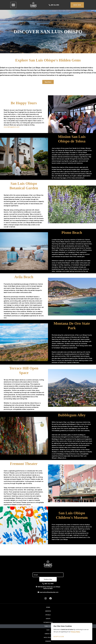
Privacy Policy (75, 632)
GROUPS (48, 614)
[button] (13, 5)
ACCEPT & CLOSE (59, 637)
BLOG (48, 625)
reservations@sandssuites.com (48, 588)
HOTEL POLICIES (48, 633)
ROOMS (48, 603)
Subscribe (64, 575)
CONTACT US (48, 629)
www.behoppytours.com (12, 127)
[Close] (91, 624)
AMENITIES (48, 607)
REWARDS (48, 637)
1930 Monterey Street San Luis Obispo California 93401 (48, 583)
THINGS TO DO (48, 622)
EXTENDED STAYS (48, 618)
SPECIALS (48, 610)
